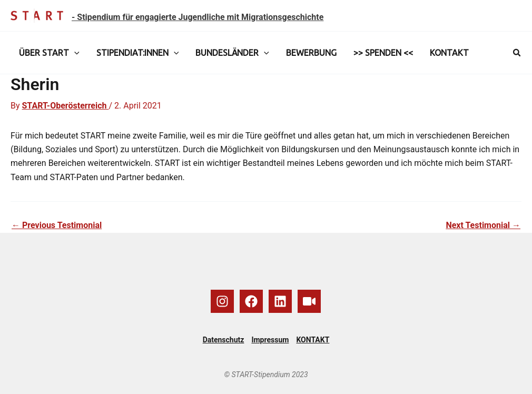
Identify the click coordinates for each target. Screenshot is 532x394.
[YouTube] (309, 301)
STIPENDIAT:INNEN (138, 53)
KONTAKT (449, 53)
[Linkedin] (280, 301)
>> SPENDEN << (383, 53)
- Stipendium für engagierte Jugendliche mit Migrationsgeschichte (198, 17)
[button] (517, 53)
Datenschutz (224, 340)
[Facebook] (251, 301)
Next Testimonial (483, 225)
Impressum (270, 340)
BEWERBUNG (311, 53)
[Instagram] (222, 301)
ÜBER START (49, 53)
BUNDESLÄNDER (232, 53)
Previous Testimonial (57, 225)
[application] (74, 53)
